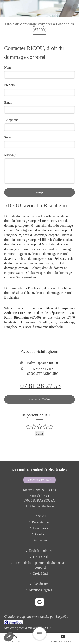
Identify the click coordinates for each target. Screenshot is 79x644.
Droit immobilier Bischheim (23, 288)
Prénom (9, 85)
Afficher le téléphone (40, 506)
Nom (8, 68)
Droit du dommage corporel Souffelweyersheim (36, 216)
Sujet (8, 137)
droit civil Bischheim (58, 288)
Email (8, 102)
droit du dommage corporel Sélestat (41, 259)
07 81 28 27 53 (41, 386)
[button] (9, 637)
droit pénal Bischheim (19, 293)
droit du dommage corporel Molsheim (30, 244)
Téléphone (11, 120)
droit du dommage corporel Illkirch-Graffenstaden (38, 240)
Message (10, 155)
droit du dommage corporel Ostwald (47, 235)
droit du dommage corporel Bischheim (30, 221)
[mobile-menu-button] (40, 633)
